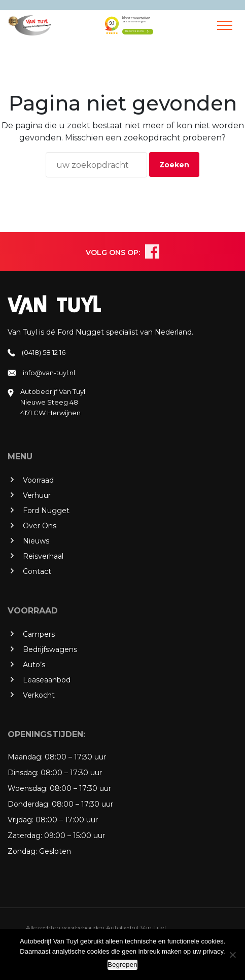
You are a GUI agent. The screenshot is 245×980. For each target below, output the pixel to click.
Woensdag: (28, 788)
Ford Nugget (46, 511)
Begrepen (122, 965)
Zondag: (22, 851)
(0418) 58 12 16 (44, 352)
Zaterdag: (25, 836)
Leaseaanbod (47, 680)
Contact (37, 571)
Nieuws (36, 541)
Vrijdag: (21, 820)
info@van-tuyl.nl (49, 373)
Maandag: (25, 757)
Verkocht (39, 695)
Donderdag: (29, 804)
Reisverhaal (43, 556)
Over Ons (40, 526)
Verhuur (37, 495)
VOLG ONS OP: (113, 252)
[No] (232, 955)
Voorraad (38, 480)
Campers (39, 634)
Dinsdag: (23, 773)
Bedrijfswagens (50, 649)
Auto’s (34, 665)
